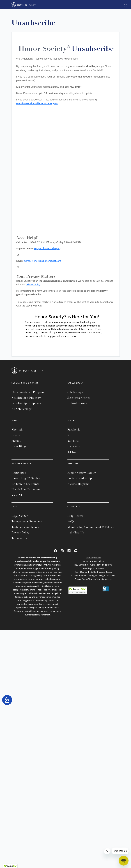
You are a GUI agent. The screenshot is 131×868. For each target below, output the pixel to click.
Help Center (75, 516)
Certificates (19, 473)
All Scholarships (22, 409)
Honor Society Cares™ (82, 473)
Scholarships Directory (26, 398)
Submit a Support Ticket (93, 561)
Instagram (74, 446)
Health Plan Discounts (26, 489)
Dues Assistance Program (28, 392)
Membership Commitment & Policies (91, 527)
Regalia (16, 435)
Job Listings (75, 392)
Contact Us (107, 579)
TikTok (72, 452)
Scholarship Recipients (26, 403)
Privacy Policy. (33, 285)
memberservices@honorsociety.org (37, 103)
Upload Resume (78, 403)
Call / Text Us (76, 533)
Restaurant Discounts (25, 484)
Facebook (74, 430)
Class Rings (19, 446)
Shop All (17, 430)
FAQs (71, 521)
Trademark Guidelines (25, 527)
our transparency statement (37, 615)
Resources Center (79, 398)
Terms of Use (20, 538)
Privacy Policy (20, 533)
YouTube (73, 441)
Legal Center (20, 516)
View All (17, 495)
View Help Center (93, 558)
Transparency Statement (27, 521)
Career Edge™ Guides (26, 478)
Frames (16, 441)
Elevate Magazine (78, 484)
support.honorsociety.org (48, 249)
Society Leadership (80, 478)
